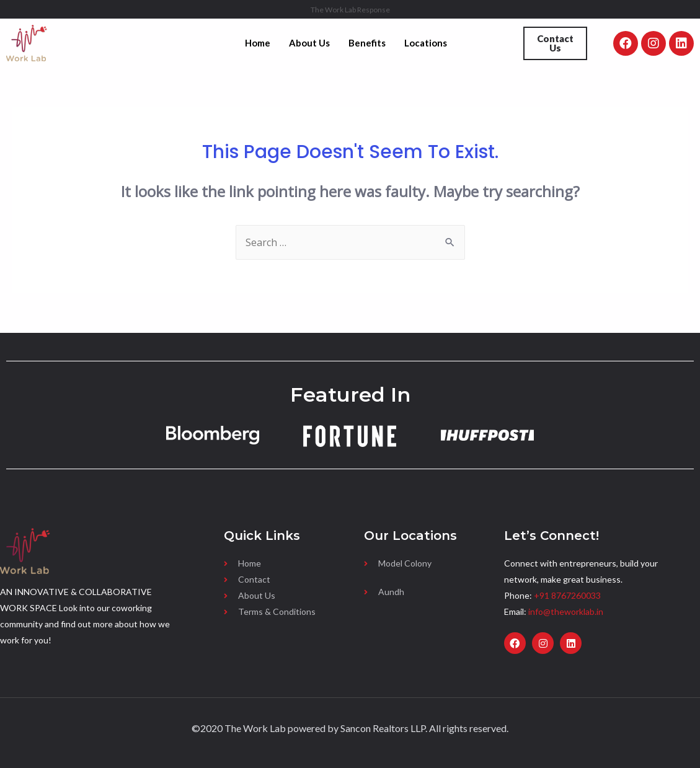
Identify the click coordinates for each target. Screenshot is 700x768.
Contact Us (555, 43)
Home (258, 43)
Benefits (367, 43)
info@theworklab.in (566, 611)
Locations (426, 43)
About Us (309, 43)
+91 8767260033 (567, 595)
